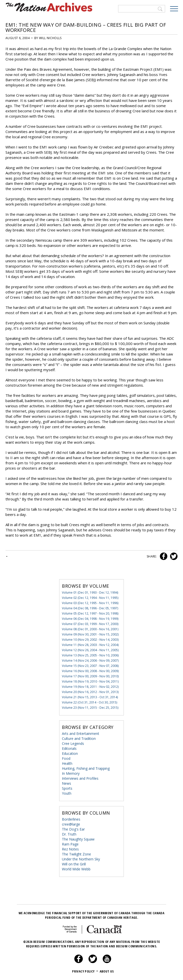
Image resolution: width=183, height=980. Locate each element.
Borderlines (71, 819)
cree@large (71, 824)
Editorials (69, 748)
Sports (67, 788)
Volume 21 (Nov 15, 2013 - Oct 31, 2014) (90, 697)
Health (67, 763)
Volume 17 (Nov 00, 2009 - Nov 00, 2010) (90, 676)
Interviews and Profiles (80, 778)
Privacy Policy (85, 971)
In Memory (71, 773)
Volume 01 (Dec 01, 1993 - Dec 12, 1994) (90, 593)
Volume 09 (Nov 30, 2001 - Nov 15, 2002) (90, 634)
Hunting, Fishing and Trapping (86, 768)
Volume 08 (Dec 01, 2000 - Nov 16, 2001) (90, 629)
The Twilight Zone (76, 854)
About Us (107, 971)
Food (66, 758)
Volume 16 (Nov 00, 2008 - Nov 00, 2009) (90, 671)
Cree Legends (73, 743)
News (67, 783)
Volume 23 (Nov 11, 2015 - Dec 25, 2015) (90, 708)
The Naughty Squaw (78, 839)
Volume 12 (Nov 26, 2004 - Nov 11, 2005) (90, 650)
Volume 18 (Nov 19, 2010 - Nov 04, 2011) (90, 681)
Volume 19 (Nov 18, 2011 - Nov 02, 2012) (90, 687)
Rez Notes (70, 849)
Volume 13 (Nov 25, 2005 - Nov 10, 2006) (90, 655)
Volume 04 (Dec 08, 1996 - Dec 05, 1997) (90, 608)
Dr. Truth (69, 834)
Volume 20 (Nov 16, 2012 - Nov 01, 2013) (90, 692)
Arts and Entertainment (81, 734)
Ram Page (70, 844)
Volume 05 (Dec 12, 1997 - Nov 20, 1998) (90, 613)
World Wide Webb (76, 869)
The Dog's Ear (73, 829)
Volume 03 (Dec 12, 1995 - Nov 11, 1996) (90, 603)
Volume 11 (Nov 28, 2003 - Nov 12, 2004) (90, 645)
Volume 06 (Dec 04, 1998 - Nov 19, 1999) (90, 619)
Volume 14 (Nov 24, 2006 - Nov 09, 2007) (90, 661)
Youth (67, 793)
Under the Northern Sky (81, 859)
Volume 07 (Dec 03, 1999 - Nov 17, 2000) (90, 624)
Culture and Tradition (79, 738)
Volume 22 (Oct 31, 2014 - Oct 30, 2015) (90, 702)
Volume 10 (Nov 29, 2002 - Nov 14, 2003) (90, 640)
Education (70, 753)
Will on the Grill (74, 864)
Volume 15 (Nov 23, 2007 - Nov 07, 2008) (90, 666)
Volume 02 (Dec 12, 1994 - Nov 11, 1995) (90, 598)
